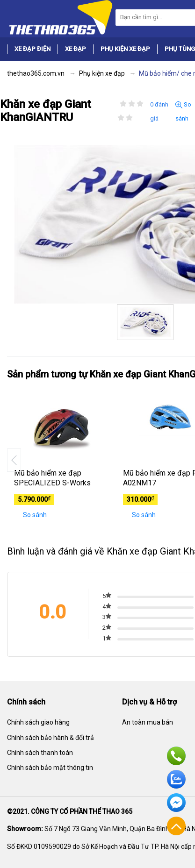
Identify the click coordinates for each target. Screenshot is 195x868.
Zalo (176, 779)
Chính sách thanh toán (40, 753)
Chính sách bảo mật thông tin (50, 768)
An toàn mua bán (148, 722)
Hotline (176, 756)
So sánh (183, 111)
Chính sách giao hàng (38, 722)
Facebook (176, 803)
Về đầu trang (176, 826)
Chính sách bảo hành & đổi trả (51, 738)
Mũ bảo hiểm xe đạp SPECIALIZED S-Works (52, 478)
